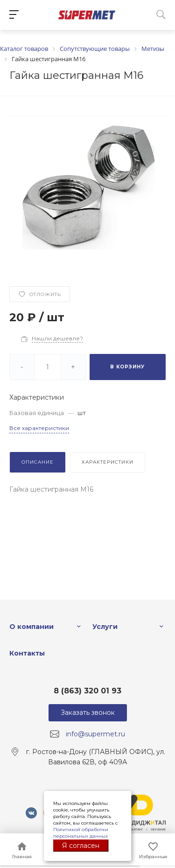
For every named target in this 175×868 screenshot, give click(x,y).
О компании (31, 627)
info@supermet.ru (95, 734)
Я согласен (81, 846)
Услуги (105, 627)
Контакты (27, 653)
